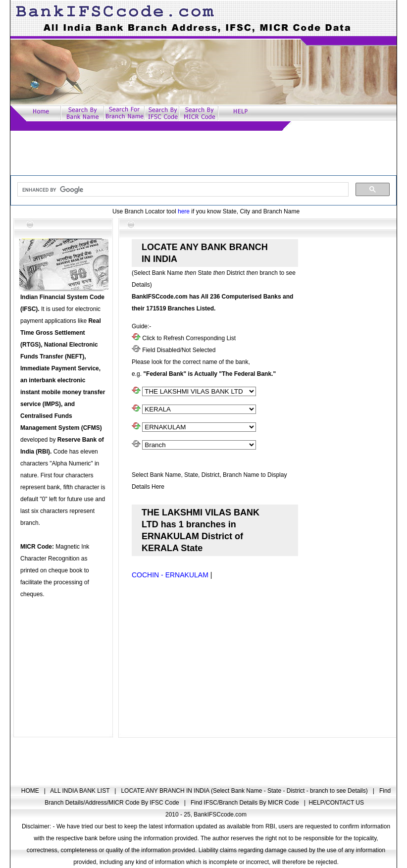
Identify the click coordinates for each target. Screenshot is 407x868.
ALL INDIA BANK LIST (80, 791)
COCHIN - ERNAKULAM (170, 575)
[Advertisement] (203, 153)
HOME (31, 791)
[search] (182, 190)
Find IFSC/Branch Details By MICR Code (246, 803)
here (184, 211)
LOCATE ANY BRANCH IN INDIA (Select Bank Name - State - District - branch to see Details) (245, 791)
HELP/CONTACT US (336, 803)
